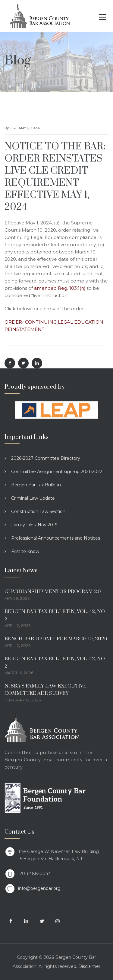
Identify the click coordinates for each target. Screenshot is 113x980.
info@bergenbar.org (39, 888)
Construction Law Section (38, 511)
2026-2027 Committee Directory (46, 458)
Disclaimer (89, 966)
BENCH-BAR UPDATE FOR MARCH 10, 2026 (56, 639)
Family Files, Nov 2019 (34, 525)
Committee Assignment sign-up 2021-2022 (57, 472)
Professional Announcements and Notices (56, 538)
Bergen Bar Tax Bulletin (36, 485)
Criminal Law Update (33, 498)
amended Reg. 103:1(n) (60, 288)
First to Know (25, 551)
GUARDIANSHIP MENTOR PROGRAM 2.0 (53, 592)
